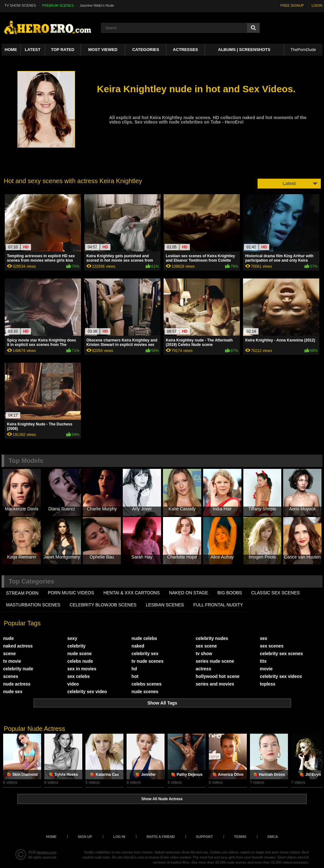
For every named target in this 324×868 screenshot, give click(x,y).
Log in (119, 837)
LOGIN (317, 5)
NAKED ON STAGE (188, 593)
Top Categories (31, 581)
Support (205, 837)
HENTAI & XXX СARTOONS (132, 593)
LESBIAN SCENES (165, 605)
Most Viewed (103, 50)
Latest (33, 50)
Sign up (85, 837)
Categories (146, 50)
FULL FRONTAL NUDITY (218, 605)
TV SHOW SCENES (20, 5)
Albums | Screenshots (244, 50)
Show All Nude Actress (162, 799)
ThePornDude (303, 50)
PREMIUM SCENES (58, 5)
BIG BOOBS (230, 593)
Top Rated (63, 50)
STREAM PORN (22, 593)
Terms (240, 837)
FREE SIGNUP (292, 5)
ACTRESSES (185, 50)
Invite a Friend (161, 837)
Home (11, 50)
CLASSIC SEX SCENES (275, 593)
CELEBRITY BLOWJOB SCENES (103, 605)
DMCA (273, 837)
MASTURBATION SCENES (33, 605)
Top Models (26, 461)
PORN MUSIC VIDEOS (71, 593)
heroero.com (47, 852)
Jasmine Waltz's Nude (97, 5)
